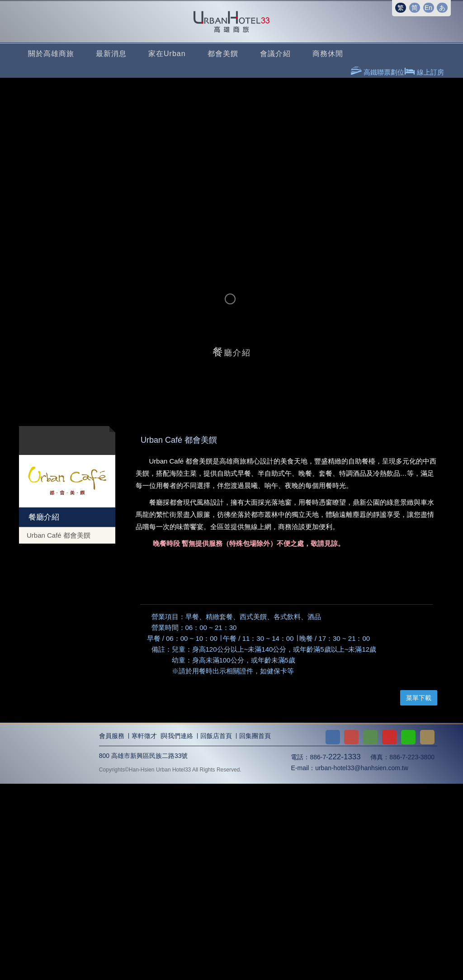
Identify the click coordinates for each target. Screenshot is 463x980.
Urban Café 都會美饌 (59, 535)
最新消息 (111, 54)
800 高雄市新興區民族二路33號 (144, 952)
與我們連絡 (177, 933)
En (428, 8)
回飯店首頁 (216, 933)
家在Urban (167, 54)
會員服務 (112, 933)
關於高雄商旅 (51, 54)
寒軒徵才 (144, 933)
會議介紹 (275, 54)
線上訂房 (430, 72)
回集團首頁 (255, 933)
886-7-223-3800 (412, 953)
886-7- (335, 953)
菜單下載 (419, 895)
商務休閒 (328, 54)
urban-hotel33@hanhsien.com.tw (362, 965)
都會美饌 (223, 54)
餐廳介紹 (43, 517)
